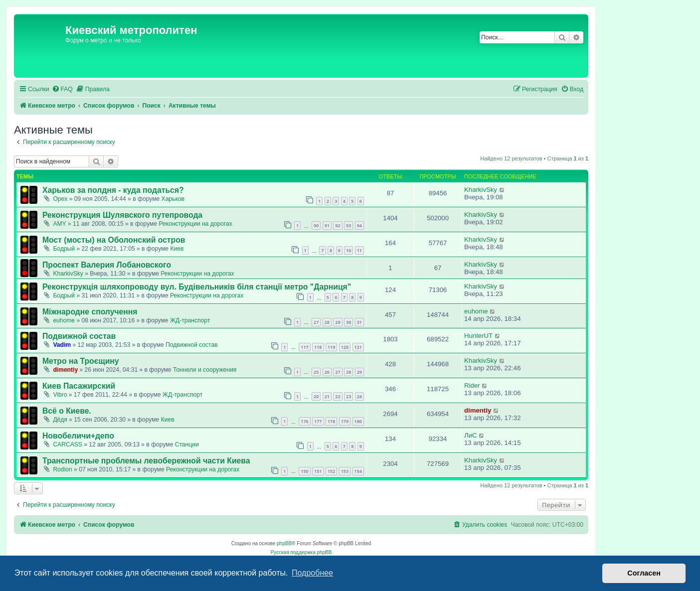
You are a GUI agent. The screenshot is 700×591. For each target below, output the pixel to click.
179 (345, 421)
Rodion (62, 469)
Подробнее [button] (312, 573)
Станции (187, 444)
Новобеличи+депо (78, 436)
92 (338, 225)
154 (358, 471)
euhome (64, 320)
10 (349, 250)
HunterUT (478, 336)
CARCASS (67, 444)
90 (316, 225)
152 (331, 471)
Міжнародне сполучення (90, 312)
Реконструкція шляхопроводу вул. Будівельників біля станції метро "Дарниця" (197, 287)
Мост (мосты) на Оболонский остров (114, 240)
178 (331, 421)
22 (338, 396)
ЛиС (471, 435)
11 (359, 250)
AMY (59, 224)
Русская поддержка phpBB (301, 552)
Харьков (173, 199)
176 (304, 421)
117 (304, 347)
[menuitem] (62, 89)
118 (318, 347)
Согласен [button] (644, 573)
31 (359, 322)
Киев (177, 249)
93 (349, 225)
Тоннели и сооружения (205, 370)
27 (316, 322)
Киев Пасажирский (79, 386)
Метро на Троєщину (81, 361)
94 (359, 225)
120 (345, 347)
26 (327, 372)
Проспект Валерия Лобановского (107, 265)
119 (331, 347)
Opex (60, 199)
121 (358, 347)
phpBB (284, 543)
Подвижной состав (79, 336)
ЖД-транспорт (190, 320)
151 (318, 471)
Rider (472, 385)
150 (304, 471)
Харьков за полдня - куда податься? (113, 190)
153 (345, 471)
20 (316, 396)
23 (349, 396)
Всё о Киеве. (67, 411)
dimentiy (65, 370)
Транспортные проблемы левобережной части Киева (146, 461)
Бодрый (64, 249)
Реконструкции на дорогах (195, 224)
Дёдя (60, 420)
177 (318, 421)
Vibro (60, 395)
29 (338, 322)
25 (316, 372)
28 (327, 322)
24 (359, 396)
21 (327, 396)
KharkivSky (481, 190)
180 (358, 421)
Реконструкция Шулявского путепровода (122, 215)
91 (327, 225)
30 (349, 322)
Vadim (62, 345)
